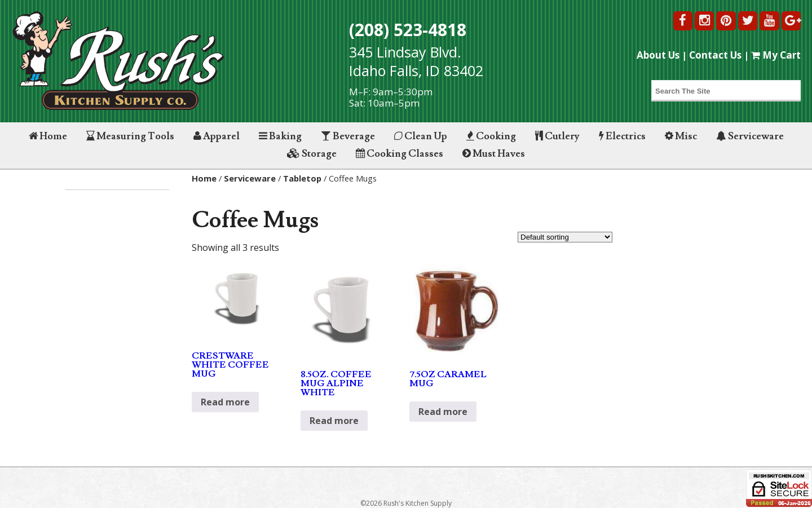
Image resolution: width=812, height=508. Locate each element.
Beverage (348, 136)
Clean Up (421, 136)
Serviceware (750, 136)
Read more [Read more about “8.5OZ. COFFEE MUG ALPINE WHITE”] (334, 421)
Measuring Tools (130, 136)
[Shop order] (565, 237)
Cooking (491, 136)
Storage (312, 154)
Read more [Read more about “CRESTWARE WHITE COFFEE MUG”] (225, 402)
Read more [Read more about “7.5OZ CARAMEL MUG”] (443, 412)
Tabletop (302, 178)
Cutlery (557, 136)
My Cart (776, 55)
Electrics (622, 136)
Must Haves (494, 154)
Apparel (217, 136)
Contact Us (715, 55)
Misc (681, 136)
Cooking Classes (400, 154)
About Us (658, 55)
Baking (280, 136)
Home (48, 136)
